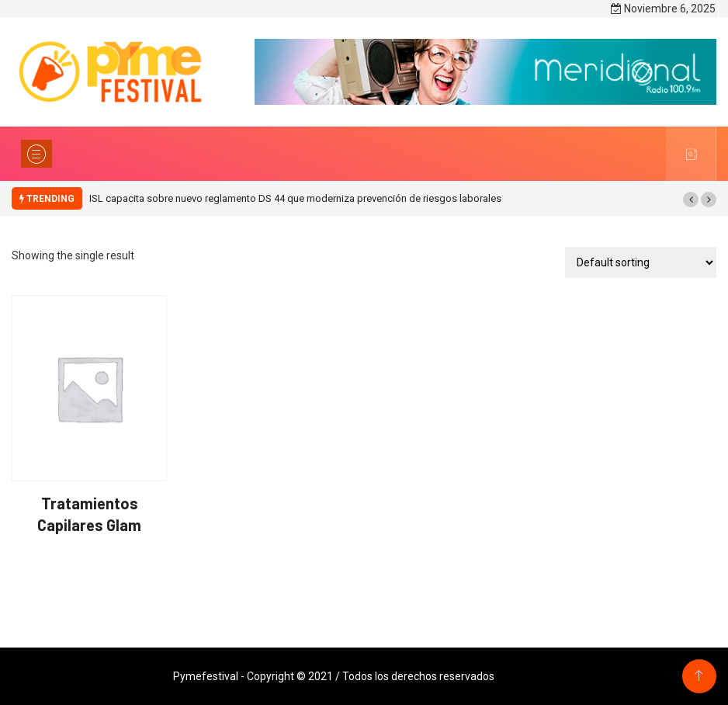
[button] (691, 200)
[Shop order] (641, 262)
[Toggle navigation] (36, 154)
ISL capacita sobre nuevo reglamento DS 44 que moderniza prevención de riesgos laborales (295, 198)
